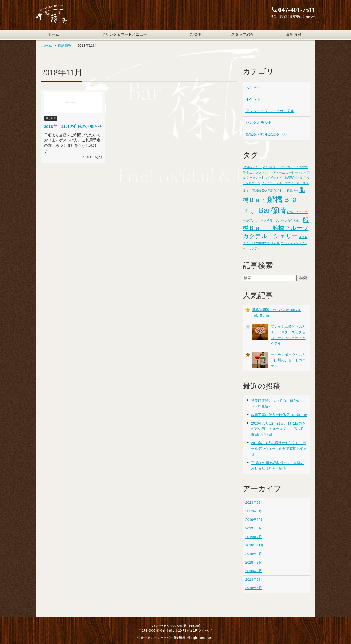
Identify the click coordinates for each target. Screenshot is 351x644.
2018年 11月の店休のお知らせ (73, 126)
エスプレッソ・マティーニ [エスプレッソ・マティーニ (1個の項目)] (267, 172)
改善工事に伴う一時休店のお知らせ (279, 415)
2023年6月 (254, 503)
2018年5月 (254, 579)
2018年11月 (255, 545)
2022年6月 (254, 511)
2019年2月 (254, 537)
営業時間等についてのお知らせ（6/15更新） (276, 403)
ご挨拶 (195, 34)
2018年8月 (254, 554)
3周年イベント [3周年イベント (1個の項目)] (252, 167)
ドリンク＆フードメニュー (124, 34)
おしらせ (253, 87)
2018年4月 (254, 588)
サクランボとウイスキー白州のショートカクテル (288, 360)
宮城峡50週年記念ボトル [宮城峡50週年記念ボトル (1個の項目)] (269, 190)
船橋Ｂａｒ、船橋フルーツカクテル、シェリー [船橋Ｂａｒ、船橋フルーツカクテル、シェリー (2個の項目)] (276, 228)
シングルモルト (259, 122)
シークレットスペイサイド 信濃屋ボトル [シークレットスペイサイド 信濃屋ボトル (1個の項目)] (275, 178)
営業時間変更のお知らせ (298, 17)
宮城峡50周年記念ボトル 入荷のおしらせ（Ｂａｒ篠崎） (277, 466)
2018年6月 (254, 571)
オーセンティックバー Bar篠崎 (163, 638)
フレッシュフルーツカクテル (270, 111)
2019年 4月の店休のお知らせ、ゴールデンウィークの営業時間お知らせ (279, 449)
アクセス (205, 631)
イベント (253, 99)
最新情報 (294, 34)
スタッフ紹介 (243, 34)
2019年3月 (254, 528)
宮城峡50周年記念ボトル (266, 134)
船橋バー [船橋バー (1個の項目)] (292, 190)
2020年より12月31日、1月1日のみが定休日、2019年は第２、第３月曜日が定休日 (278, 429)
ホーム (53, 34)
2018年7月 (254, 562)
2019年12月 (255, 520)
